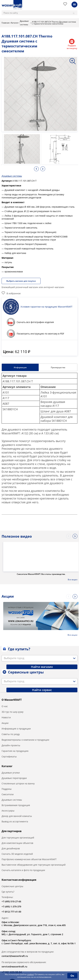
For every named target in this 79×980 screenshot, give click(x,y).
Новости (6, 717)
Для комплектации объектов (17, 843)
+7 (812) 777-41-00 (11, 912)
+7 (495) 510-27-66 (11, 901)
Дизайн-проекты (11, 745)
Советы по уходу (11, 734)
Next (43, 169)
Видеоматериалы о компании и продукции (25, 740)
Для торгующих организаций (18, 838)
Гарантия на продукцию (15, 751)
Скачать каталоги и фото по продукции (23, 870)
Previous (36, 169)
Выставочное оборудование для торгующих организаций (34, 865)
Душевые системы (12, 176)
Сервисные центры (12, 886)
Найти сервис (42, 690)
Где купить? (8, 892)
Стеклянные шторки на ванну (18, 783)
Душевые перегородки (14, 778)
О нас (5, 706)
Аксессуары (8, 811)
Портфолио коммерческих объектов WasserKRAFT (29, 859)
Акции (5, 723)
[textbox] (15, 658)
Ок (72, 976)
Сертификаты (9, 757)
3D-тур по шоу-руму (12, 712)
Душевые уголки (11, 773)
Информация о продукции (16, 729)
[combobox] (39, 658)
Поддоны (7, 789)
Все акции (73, 635)
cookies (30, 974)
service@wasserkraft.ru (14, 967)
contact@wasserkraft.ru (15, 956)
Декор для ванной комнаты (17, 816)
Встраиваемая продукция (16, 805)
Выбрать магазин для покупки (21, 281)
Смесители (8, 794)
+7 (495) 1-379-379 (11, 907)
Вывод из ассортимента (15, 821)
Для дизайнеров (11, 848)
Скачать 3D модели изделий (17, 854)
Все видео (73, 580)
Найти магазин (42, 667)
